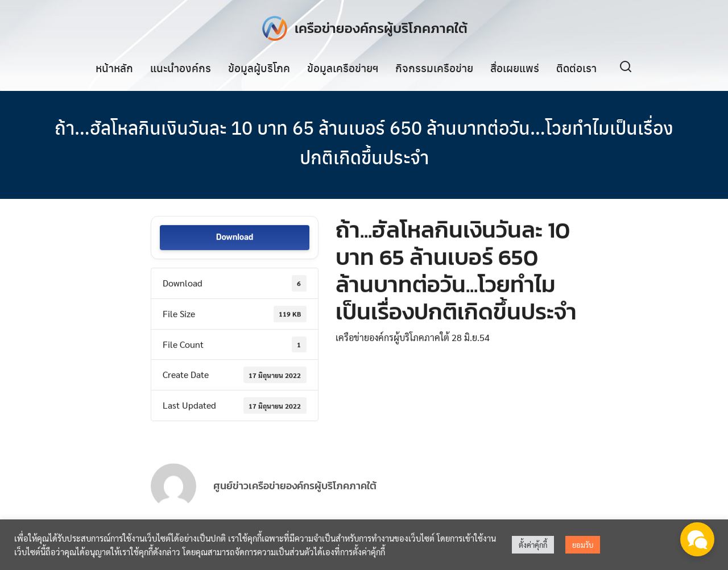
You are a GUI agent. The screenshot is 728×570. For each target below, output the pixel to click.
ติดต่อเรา (576, 68)
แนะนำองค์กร (181, 68)
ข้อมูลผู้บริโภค (259, 68)
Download (235, 238)
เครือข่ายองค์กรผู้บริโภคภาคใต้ (381, 28)
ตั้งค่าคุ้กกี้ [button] (533, 545)
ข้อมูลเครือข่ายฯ (343, 68)
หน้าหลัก (114, 68)
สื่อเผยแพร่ (515, 68)
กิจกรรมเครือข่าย (434, 68)
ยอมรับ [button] (583, 545)
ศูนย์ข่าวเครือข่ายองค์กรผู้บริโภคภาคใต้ (295, 496)
